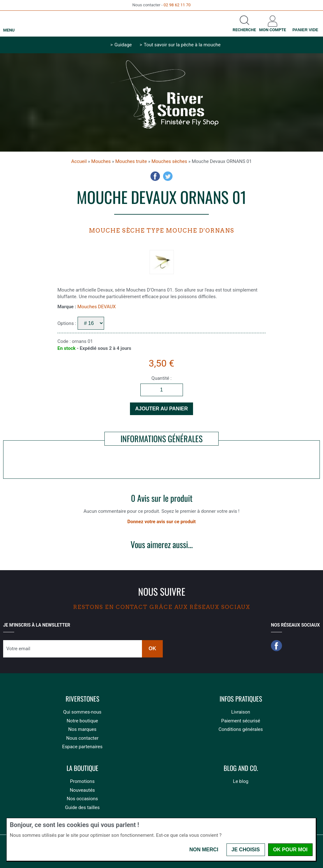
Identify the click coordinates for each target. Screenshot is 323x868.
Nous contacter (82, 738)
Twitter (168, 176)
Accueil (79, 161)
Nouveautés (82, 790)
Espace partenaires (82, 747)
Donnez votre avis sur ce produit (162, 522)
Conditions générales (241, 729)
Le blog (241, 781)
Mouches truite (131, 161)
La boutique (82, 768)
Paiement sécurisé (241, 721)
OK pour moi (290, 850)
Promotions (82, 781)
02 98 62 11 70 (177, 5)
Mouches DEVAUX (97, 307)
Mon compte (273, 30)
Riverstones (82, 699)
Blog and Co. (241, 768)
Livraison (241, 712)
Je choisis (246, 850)
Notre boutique (82, 721)
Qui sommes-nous (82, 712)
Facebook (155, 176)
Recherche (244, 30)
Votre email (18, 649)
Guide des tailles (82, 807)
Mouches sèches (169, 161)
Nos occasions (82, 799)
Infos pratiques (241, 699)
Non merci (204, 850)
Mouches (101, 161)
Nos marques (82, 729)
